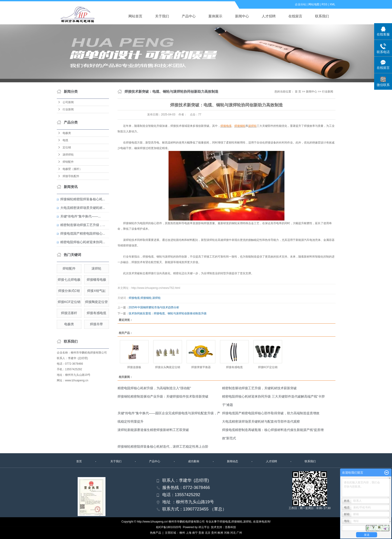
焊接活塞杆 (69, 313)
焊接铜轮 (146, 298)
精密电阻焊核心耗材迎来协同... (83, 242)
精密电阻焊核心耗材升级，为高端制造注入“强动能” (154, 388)
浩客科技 (230, 527)
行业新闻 (68, 109)
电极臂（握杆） (72, 169)
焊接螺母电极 (96, 280)
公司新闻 (68, 102)
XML (333, 4)
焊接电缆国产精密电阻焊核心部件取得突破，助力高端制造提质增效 (271, 413)
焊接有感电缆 (96, 313)
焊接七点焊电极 (69, 280)
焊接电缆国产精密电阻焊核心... (83, 233)
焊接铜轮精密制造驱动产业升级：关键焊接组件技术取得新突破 (163, 396)
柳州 (182, 533)
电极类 (67, 133)
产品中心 (189, 16)
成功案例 (194, 461)
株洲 (220, 533)
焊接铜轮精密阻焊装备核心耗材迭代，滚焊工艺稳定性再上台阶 (163, 447)
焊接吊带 (96, 324)
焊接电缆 (134, 298)
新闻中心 (242, 16)
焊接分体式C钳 (69, 291)
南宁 (195, 533)
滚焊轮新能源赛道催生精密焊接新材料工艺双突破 (153, 430)
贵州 (214, 533)
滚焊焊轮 (68, 155)
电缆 (65, 140)
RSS (324, 4)
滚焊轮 (96, 268)
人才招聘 (269, 16)
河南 (227, 533)
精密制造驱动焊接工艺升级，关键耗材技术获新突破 (259, 388)
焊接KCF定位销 (69, 302)
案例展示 (215, 16)
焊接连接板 (134, 367)
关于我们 (162, 16)
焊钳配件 (68, 162)
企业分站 (300, 4)
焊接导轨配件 (71, 176)
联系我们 (322, 16)
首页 (79, 461)
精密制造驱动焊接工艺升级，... (83, 225)
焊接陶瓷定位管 (96, 302)
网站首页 (135, 16)
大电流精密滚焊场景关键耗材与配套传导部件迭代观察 (261, 421)
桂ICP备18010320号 (169, 527)
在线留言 (295, 16)
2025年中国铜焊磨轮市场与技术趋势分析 (154, 307)
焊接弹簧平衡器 (201, 367)
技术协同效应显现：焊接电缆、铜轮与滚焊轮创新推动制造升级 (168, 313)
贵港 (201, 533)
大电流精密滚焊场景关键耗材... (83, 208)
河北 (233, 533)
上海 (189, 533)
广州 (239, 533)
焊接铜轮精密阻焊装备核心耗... (83, 199)
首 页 (298, 92)
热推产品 (156, 533)
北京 (208, 533)
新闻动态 (233, 461)
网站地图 (314, 4)
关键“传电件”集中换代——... (81, 216)
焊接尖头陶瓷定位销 (168, 367)
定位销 (67, 147)
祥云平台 (204, 527)
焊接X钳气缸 (96, 291)
